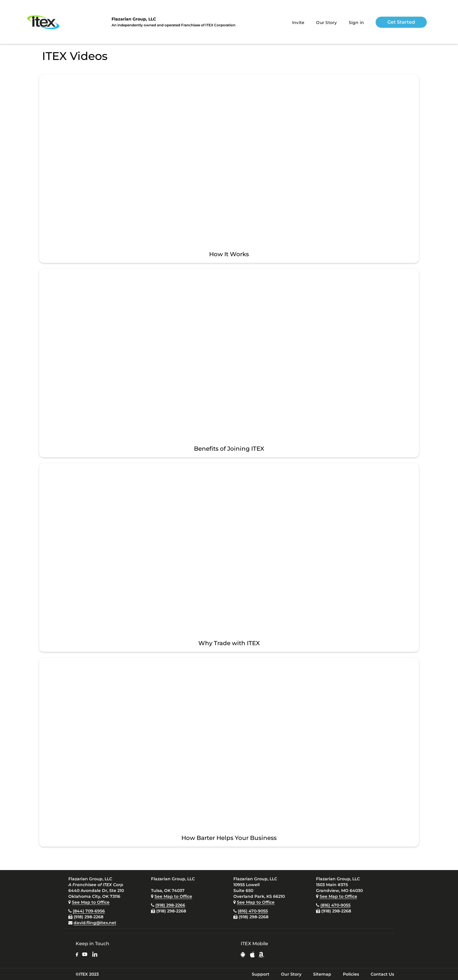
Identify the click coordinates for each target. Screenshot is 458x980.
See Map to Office (91, 902)
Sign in (356, 23)
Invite (298, 23)
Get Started (401, 22)
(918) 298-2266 (170, 905)
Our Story (326, 23)
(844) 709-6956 (89, 911)
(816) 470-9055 (253, 911)
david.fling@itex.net (95, 923)
